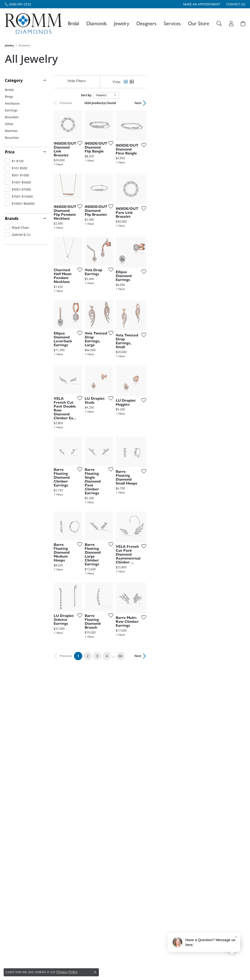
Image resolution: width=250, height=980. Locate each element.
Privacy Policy (67, 972)
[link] (18, 4)
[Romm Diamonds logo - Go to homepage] (35, 24)
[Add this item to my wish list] (112, 176)
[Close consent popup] (95, 972)
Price (10, 152)
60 (170, 837)
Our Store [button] (199, 23)
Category (14, 80)
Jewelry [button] (122, 23)
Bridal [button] (73, 23)
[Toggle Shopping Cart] (243, 24)
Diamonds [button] (97, 23)
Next (237, 103)
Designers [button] (146, 23)
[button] (219, 24)
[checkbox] (14, 161)
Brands (12, 218)
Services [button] (172, 23)
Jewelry (9, 45)
